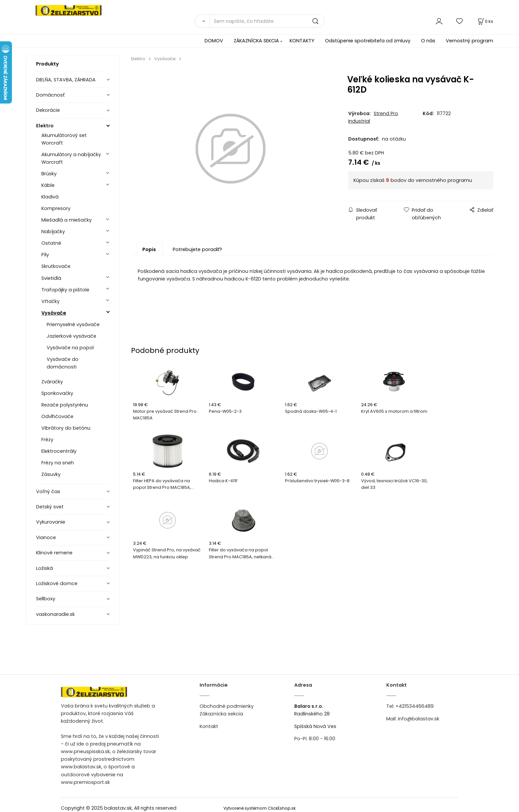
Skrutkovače (56, 266)
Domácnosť (50, 95)
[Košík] (485, 21)
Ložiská (45, 568)
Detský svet (50, 507)
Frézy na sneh (58, 463)
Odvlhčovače (57, 416)
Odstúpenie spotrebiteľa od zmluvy (368, 41)
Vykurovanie (51, 522)
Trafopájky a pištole (65, 290)
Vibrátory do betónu (66, 428)
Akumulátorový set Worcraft (64, 139)
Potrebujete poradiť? (197, 250)
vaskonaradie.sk (55, 614)
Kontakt (209, 726)
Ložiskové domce (57, 583)
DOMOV (214, 41)
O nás (428, 41)
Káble (48, 185)
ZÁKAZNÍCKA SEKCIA (256, 41)
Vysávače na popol (70, 348)
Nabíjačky (53, 232)
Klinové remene (54, 553)
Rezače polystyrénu (65, 405)
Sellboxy (46, 599)
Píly (45, 255)
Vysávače (54, 313)
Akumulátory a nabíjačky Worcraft (71, 158)
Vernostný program (470, 41)
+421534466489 (415, 706)
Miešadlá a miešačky (67, 220)
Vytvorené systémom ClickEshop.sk (259, 808)
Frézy (47, 440)
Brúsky (49, 174)
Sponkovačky (57, 393)
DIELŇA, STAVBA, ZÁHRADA (66, 80)
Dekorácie (48, 110)
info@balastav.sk (419, 719)
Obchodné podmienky (227, 706)
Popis (149, 250)
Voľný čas (48, 491)
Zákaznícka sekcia (221, 714)
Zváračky (52, 382)
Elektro (45, 126)
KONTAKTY (302, 41)
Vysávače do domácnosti (63, 363)
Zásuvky (51, 474)
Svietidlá (51, 278)
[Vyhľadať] (202, 21)
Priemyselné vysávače (73, 324)
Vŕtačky (50, 301)
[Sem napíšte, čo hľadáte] (267, 21)
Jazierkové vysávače (71, 336)
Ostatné (51, 243)
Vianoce (46, 537)
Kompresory (56, 208)
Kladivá (50, 197)
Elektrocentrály (59, 451)
